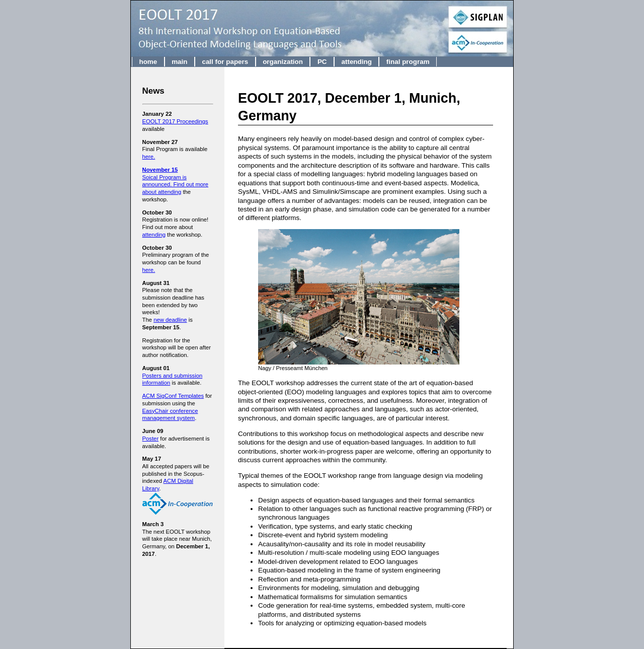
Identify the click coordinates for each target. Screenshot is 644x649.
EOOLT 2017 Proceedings (175, 121)
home (148, 62)
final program (408, 62)
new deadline (170, 320)
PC (322, 62)
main (179, 62)
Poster (151, 439)
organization (283, 62)
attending (356, 62)
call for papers (225, 62)
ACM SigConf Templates (173, 396)
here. (149, 157)
